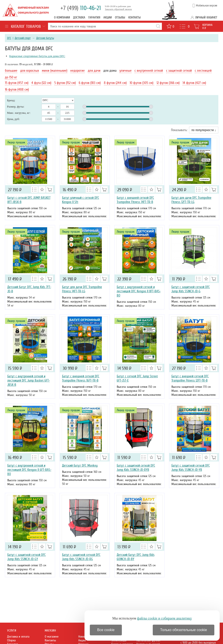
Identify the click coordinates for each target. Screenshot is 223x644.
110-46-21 (81, 8)
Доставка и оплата (18, 637)
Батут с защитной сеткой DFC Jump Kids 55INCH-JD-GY (27, 557)
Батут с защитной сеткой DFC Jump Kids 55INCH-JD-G (191, 289)
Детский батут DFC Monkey (80, 465)
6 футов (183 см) (90, 83)
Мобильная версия (207, 6)
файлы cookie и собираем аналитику (164, 618)
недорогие (77, 71)
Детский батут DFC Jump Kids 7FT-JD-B (29, 289)
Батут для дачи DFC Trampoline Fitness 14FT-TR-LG (82, 289)
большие (11, 71)
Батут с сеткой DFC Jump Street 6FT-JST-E (137, 378)
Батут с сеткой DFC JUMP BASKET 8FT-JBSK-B (29, 200)
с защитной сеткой (179, 71)
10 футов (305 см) (142, 83)
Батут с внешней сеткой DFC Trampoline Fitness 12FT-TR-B (190, 378)
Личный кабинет (206, 17)
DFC (9, 38)
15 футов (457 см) (17, 83)
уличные (126, 71)
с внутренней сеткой (149, 71)
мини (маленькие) (55, 71)
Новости (83, 637)
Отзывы (120, 17)
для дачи (94, 71)
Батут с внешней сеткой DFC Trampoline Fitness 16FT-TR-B (81, 378)
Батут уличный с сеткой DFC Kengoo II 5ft (81, 200)
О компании (62, 17)
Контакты (135, 17)
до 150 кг (11, 77)
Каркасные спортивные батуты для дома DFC (37, 56)
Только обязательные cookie (184, 630)
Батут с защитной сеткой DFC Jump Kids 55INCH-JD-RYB (136, 468)
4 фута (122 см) (41, 83)
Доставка (79, 17)
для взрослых (30, 71)
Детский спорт (23, 38)
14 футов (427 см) (194, 83)
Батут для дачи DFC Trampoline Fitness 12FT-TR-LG (191, 200)
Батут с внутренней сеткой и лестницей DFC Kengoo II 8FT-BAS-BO (139, 291)
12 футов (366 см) (168, 83)
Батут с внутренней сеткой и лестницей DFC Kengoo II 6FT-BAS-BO (29, 470)
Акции (108, 17)
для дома (110, 71)
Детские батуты (45, 38)
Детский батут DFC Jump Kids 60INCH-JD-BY (136, 557)
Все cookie (106, 630)
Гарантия (94, 17)
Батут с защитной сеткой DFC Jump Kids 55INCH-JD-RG (81, 557)
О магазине (52, 637)
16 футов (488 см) (17, 89)
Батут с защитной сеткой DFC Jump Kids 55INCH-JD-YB (191, 468)
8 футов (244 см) (115, 83)
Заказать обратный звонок (119, 9)
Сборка (11, 640)
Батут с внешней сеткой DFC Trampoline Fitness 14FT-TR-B (135, 200)
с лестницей (203, 71)
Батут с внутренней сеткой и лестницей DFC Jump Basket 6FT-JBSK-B (29, 380)
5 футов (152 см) (65, 83)
